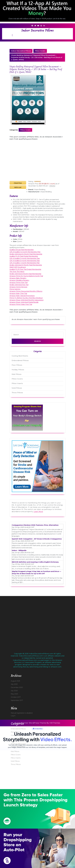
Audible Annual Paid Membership (22, 250)
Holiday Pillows (18, 370)
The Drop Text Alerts (17, 272)
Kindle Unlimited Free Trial (19, 285)
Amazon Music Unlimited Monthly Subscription (27, 300)
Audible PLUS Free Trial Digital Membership (25, 269)
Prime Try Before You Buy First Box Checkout (26, 298)
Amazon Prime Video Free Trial (21, 304)
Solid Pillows (17, 388)
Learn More (38, 512)
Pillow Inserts (17, 383)
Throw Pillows (17, 393)
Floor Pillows (17, 365)
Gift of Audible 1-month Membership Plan (25, 263)
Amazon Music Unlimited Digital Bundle (24, 302)
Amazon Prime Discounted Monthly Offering (26, 291)
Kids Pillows (17, 374)
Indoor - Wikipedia (19, 550)
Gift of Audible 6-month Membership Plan (25, 261)
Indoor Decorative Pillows (38, 30)
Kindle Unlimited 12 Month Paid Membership (26, 265)
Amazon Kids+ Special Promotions (22, 296)
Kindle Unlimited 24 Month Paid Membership (26, 254)
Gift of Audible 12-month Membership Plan (25, 252)
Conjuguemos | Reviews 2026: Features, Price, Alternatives (35, 525)
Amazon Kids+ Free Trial (18, 293)
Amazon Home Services (18, 287)
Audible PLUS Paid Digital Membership (24, 256)
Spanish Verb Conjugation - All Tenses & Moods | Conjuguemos (37, 539)
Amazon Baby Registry (18, 278)
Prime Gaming (15, 289)
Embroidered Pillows (20, 361)
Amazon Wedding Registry (19, 280)
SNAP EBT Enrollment (18, 267)
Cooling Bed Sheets (20, 356)
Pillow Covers (40, 51)
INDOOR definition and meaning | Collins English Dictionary (35, 562)
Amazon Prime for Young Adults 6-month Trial (26, 276)
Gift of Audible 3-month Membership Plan (25, 258)
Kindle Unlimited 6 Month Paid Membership (25, 274)
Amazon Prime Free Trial (19, 283)
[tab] (12, 35)
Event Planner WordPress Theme (31, 723)
